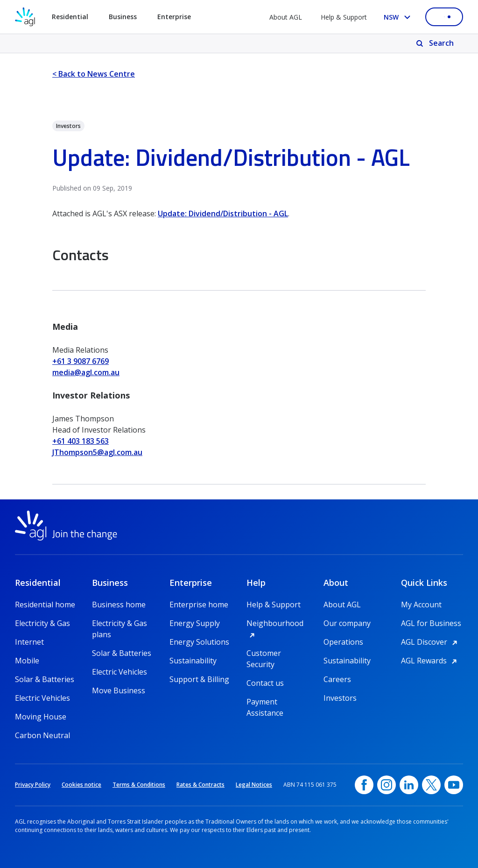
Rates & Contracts (200, 785)
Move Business (119, 690)
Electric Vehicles (42, 698)
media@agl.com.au (86, 372)
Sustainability (193, 661)
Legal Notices (254, 785)
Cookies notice (81, 785)
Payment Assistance (265, 702)
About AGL (286, 17)
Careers (337, 679)
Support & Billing (199, 679)
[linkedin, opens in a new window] (409, 785)
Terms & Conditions (139, 785)
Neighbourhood (278, 623)
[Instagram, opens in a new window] (387, 785)
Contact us (265, 683)
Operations (343, 642)
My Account (421, 605)
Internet (29, 642)
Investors (340, 698)
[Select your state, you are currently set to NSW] (399, 17)
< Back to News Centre (94, 74)
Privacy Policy (33, 785)
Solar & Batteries (45, 679)
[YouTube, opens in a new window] (454, 785)
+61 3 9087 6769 (81, 361)
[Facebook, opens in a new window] (364, 785)
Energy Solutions (199, 642)
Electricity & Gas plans (119, 623)
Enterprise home (199, 605)
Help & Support (344, 17)
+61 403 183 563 (81, 441)
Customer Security (264, 653)
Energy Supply (195, 623)
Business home (119, 605)
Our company (347, 623)
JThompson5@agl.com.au (97, 452)
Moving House (41, 717)
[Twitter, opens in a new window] (431, 785)
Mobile (27, 661)
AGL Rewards (430, 661)
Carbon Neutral (42, 735)
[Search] (436, 43)
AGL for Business (431, 623)
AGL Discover (431, 642)
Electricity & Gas (42, 623)
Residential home (45, 605)
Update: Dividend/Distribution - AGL (223, 213)
